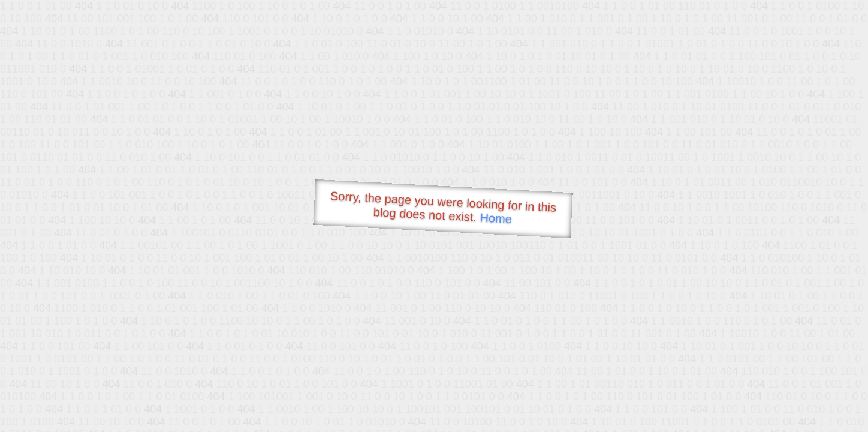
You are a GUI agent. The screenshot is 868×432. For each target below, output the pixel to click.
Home (496, 218)
